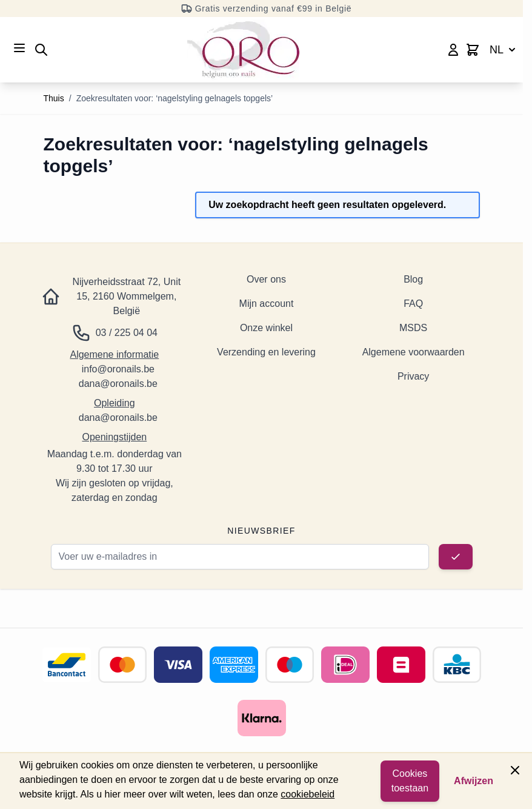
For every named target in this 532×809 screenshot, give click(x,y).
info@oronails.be (118, 369)
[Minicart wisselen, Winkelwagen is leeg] (473, 50)
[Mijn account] (453, 50)
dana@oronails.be (118, 384)
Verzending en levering (266, 352)
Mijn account (267, 304)
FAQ (413, 304)
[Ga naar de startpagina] (243, 50)
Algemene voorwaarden (414, 352)
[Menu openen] (19, 48)
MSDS (413, 328)
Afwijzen (474, 781)
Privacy (413, 376)
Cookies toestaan (410, 781)
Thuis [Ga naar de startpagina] (54, 98)
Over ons (266, 279)
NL (504, 50)
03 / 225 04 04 (127, 333)
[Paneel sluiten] (515, 770)
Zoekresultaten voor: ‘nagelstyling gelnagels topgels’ (175, 98)
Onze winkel (266, 328)
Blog (413, 279)
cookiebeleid (308, 794)
